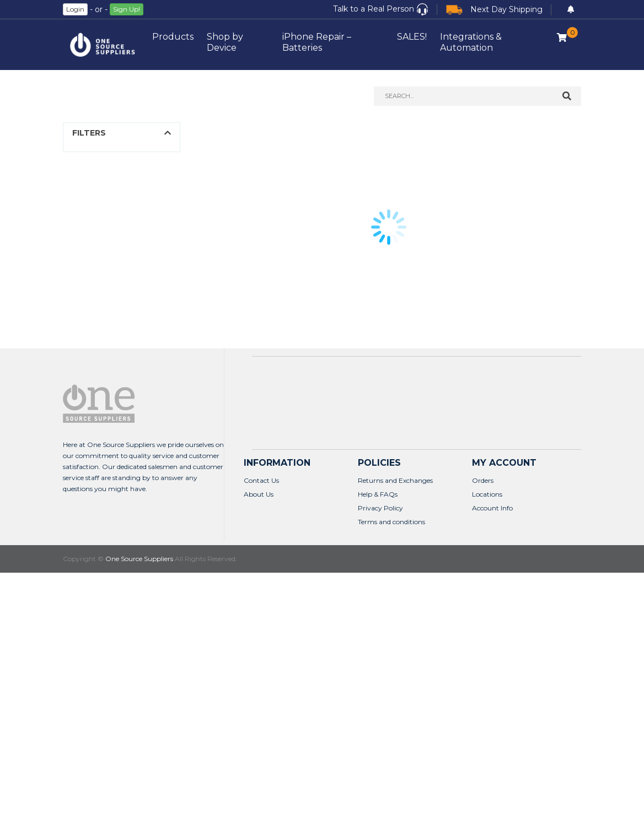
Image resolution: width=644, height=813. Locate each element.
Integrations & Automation (471, 42)
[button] (381, 9)
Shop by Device (225, 42)
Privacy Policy (380, 508)
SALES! (412, 37)
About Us (259, 494)
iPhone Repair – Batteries (317, 42)
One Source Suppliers (139, 559)
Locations (487, 494)
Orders (483, 480)
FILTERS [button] (89, 133)
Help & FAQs (378, 494)
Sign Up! (127, 9)
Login (75, 9)
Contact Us (261, 480)
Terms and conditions (391, 522)
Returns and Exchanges (395, 480)
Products (173, 37)
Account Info (492, 508)
